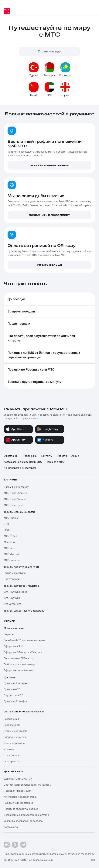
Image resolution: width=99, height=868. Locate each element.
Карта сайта (11, 827)
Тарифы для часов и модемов (21, 586)
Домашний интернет (16, 683)
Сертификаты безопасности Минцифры (28, 785)
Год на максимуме (15, 573)
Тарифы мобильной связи (19, 512)
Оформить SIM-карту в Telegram (23, 652)
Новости (62, 456)
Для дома (9, 677)
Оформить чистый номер (19, 671)
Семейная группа (14, 743)
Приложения (11, 755)
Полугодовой (12, 579)
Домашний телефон (16, 701)
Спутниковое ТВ (13, 695)
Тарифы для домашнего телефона (24, 611)
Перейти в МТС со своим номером (24, 640)
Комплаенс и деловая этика (20, 797)
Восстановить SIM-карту (18, 658)
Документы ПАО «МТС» (18, 779)
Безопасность (12, 725)
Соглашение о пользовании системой (26, 815)
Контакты (47, 456)
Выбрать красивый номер (19, 665)
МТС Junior (10, 548)
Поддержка (30, 456)
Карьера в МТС (55, 462)
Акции (75, 456)
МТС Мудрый (12, 554)
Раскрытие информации (18, 803)
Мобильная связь (14, 628)
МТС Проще (11, 518)
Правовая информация (17, 791)
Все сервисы (11, 761)
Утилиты (9, 749)
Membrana (10, 542)
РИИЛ (7, 530)
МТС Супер (10, 536)
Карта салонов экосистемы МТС (23, 462)
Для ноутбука (12, 598)
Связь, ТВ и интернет (16, 487)
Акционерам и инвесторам (20, 468)
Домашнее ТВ (12, 689)
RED (6, 524)
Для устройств (12, 604)
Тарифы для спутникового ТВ (21, 567)
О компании (11, 456)
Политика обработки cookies (21, 809)
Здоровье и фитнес (15, 737)
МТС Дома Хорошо (15, 499)
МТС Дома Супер (14, 505)
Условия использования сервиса (23, 821)
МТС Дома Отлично (15, 493)
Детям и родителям (15, 731)
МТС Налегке (11, 560)
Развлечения (11, 719)
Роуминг (9, 634)
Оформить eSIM (13, 646)
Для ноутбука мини (15, 592)
